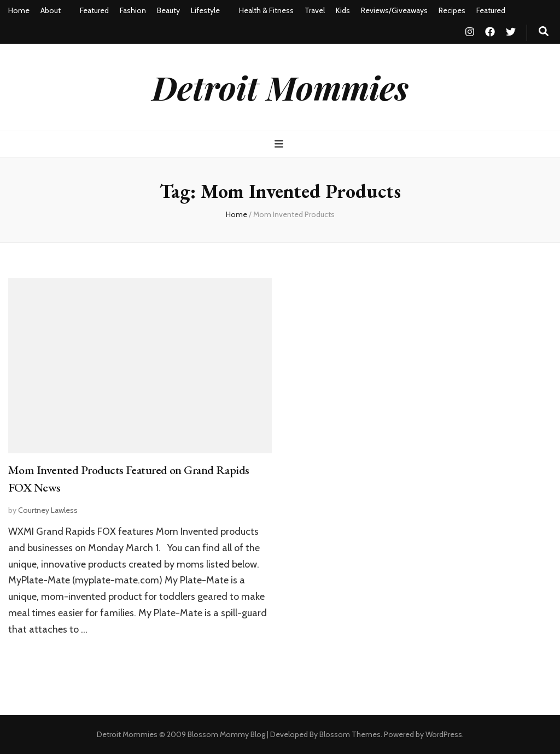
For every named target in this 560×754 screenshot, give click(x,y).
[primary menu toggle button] (280, 144)
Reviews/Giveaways (394, 10)
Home (19, 10)
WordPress (444, 734)
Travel (315, 10)
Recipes (452, 10)
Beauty (168, 10)
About (51, 10)
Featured (94, 10)
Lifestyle (205, 10)
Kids (343, 10)
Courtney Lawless (48, 510)
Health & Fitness (266, 10)
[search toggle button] (544, 31)
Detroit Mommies (280, 87)
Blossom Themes (350, 734)
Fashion (133, 10)
